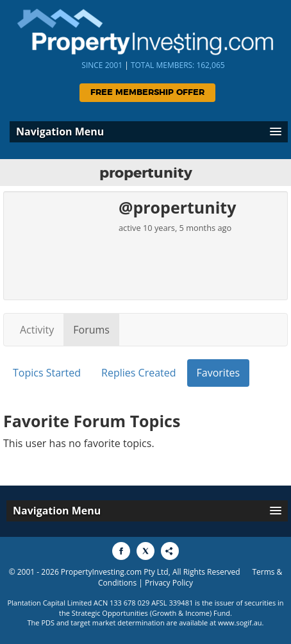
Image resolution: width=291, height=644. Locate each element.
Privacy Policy (169, 583)
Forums (91, 330)
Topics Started (47, 373)
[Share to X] (145, 551)
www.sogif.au (240, 623)
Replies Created (138, 373)
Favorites (219, 373)
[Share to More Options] (170, 551)
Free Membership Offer (147, 93)
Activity (37, 330)
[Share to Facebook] (121, 551)
